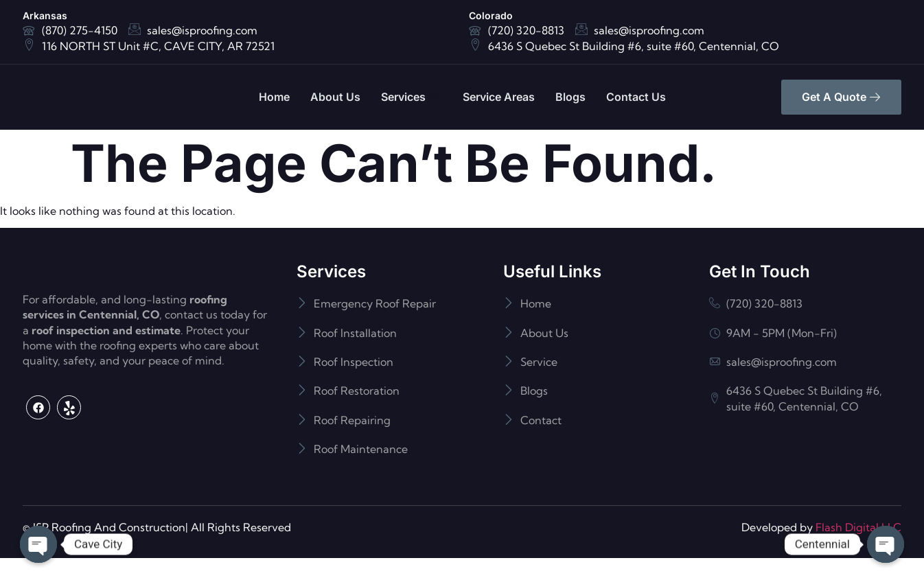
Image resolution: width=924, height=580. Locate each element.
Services (409, 97)
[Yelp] (69, 463)
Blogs (570, 97)
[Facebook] (38, 463)
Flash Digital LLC (858, 548)
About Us (335, 97)
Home (274, 97)
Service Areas (499, 97)
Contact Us (636, 97)
